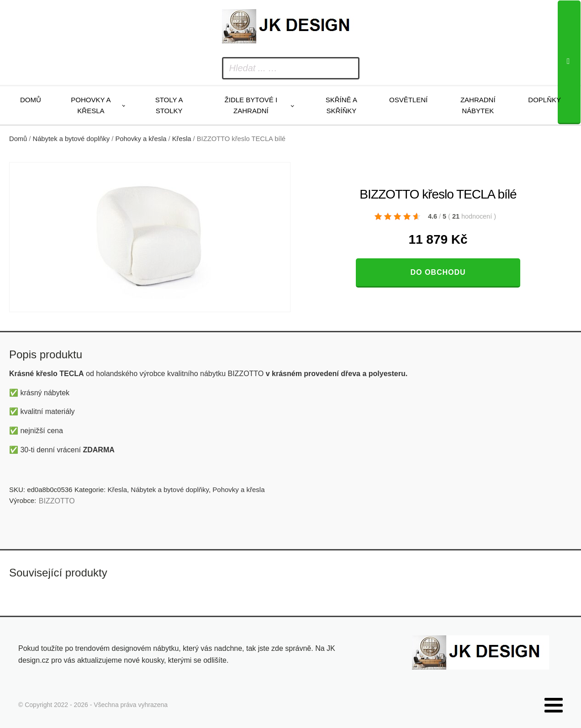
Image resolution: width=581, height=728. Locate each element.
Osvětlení (408, 100)
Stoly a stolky (169, 105)
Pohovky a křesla (91, 105)
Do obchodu (438, 272)
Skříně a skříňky (341, 105)
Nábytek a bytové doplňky (71, 139)
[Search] (569, 62)
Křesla (182, 139)
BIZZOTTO (57, 501)
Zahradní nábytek (478, 105)
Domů (31, 100)
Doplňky (544, 100)
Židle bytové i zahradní (251, 105)
